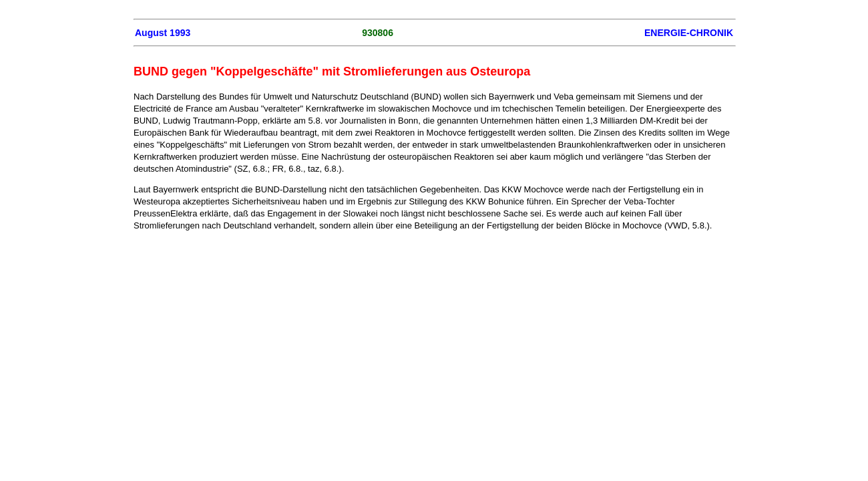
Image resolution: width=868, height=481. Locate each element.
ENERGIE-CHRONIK (689, 33)
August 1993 (163, 33)
